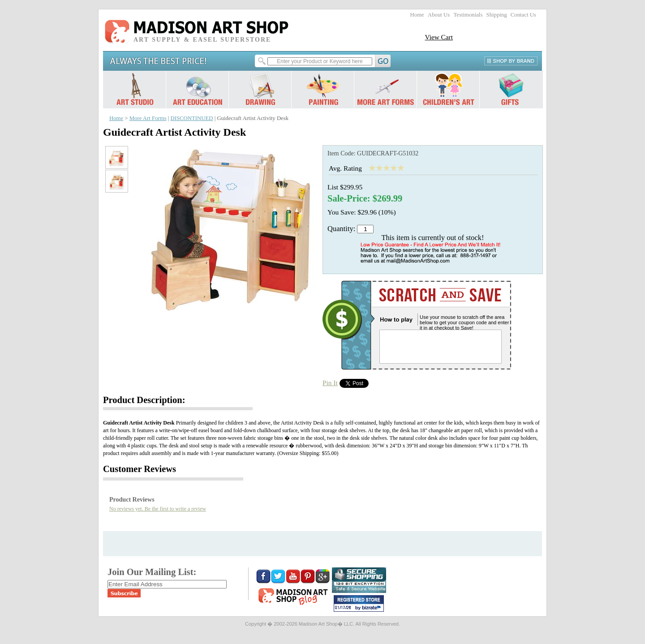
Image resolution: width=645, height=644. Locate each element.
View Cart (439, 37)
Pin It (330, 383)
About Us (439, 15)
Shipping (497, 15)
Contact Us (523, 15)
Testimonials (468, 15)
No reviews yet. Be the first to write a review (158, 509)
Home (417, 15)
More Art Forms (148, 118)
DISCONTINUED (192, 118)
